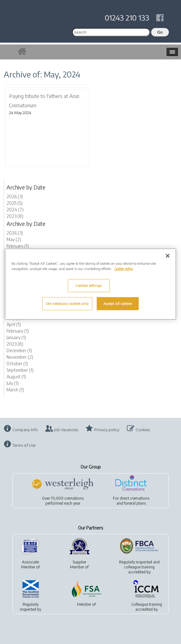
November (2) (20, 357)
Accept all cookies (118, 303)
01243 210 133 (127, 17)
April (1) (14, 324)
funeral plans (135, 503)
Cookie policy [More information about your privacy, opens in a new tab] (124, 269)
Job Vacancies (66, 430)
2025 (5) (15, 203)
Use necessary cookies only (67, 303)
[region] (91, 284)
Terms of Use (24, 445)
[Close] (168, 256)
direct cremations (135, 498)
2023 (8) (15, 216)
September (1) (20, 370)
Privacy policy (107, 430)
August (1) (16, 377)
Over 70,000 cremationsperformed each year (63, 501)
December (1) (19, 350)
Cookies (143, 430)
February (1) (18, 246)
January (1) (16, 337)
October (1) (17, 364)
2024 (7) (15, 210)
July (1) (13, 383)
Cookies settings (89, 285)
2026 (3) (15, 196)
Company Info (25, 430)
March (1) (15, 390)
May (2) (14, 239)
